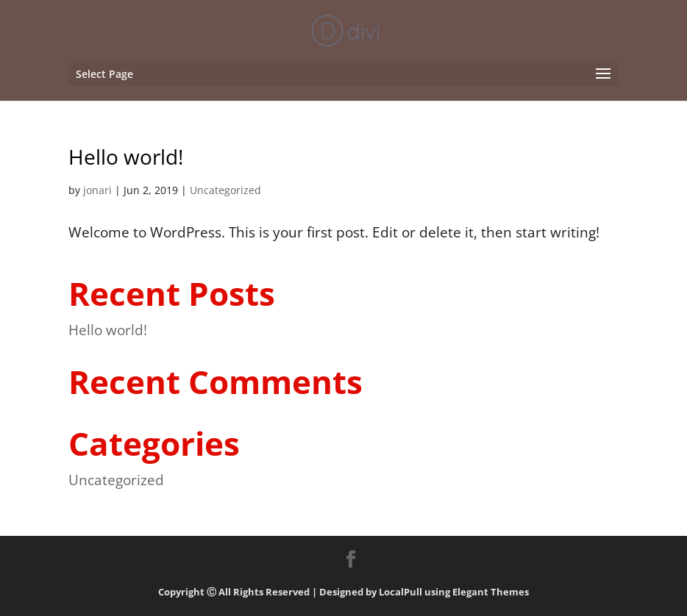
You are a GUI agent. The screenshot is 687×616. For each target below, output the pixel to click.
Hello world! (126, 157)
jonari (97, 190)
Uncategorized (225, 190)
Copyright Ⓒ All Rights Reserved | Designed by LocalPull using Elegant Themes (343, 592)
